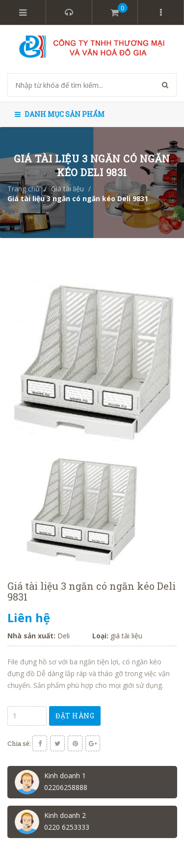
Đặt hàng (75, 716)
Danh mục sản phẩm (60, 114)
